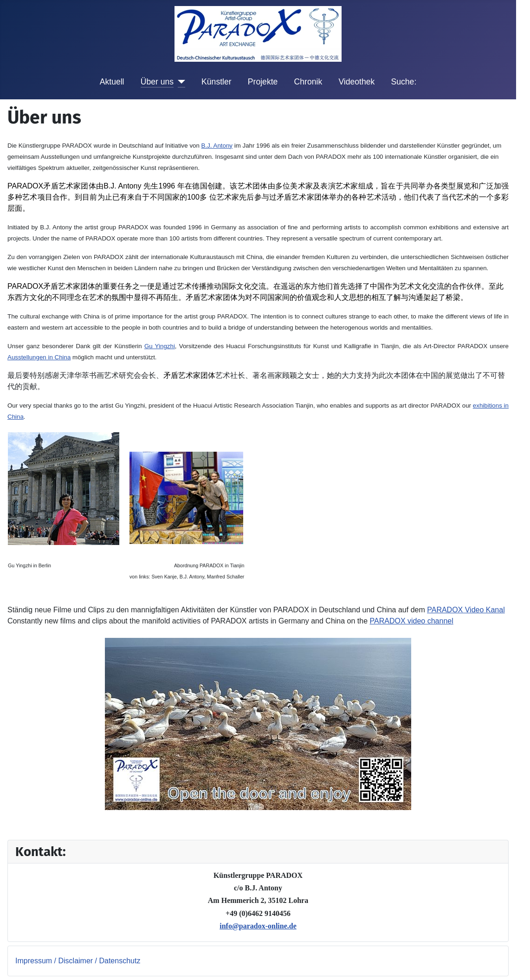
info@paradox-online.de (258, 926)
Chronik (308, 82)
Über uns (157, 82)
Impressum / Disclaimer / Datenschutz (78, 961)
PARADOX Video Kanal (466, 610)
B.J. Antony (217, 146)
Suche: (404, 82)
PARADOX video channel (412, 621)
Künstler (217, 82)
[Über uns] (179, 82)
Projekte (263, 82)
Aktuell (112, 82)
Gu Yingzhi (160, 346)
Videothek (356, 82)
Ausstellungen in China (39, 357)
